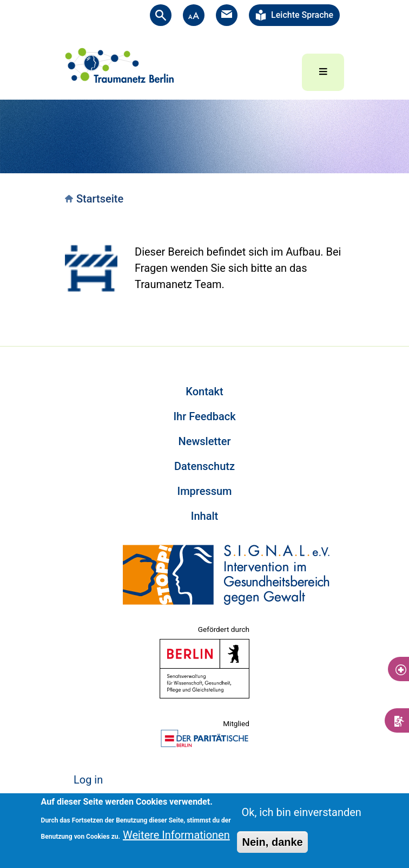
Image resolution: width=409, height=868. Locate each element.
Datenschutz (205, 466)
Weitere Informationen (176, 835)
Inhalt (205, 516)
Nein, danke (272, 842)
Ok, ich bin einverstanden (301, 812)
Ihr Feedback (204, 416)
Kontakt (204, 391)
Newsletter (205, 441)
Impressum (204, 491)
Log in (88, 780)
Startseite (100, 199)
